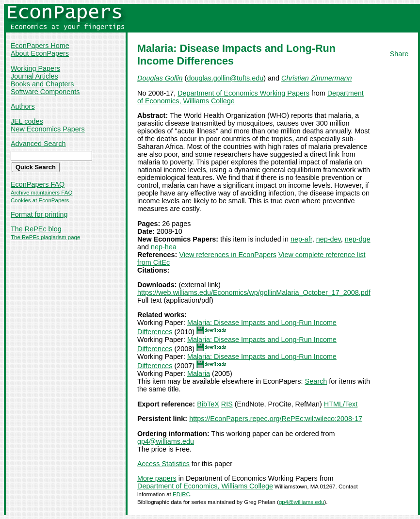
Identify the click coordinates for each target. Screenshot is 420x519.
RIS (227, 404)
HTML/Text (341, 404)
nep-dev (329, 239)
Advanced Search (38, 144)
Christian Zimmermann (317, 78)
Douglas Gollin (160, 78)
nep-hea (164, 247)
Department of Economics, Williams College (205, 486)
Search (316, 381)
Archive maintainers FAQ (41, 193)
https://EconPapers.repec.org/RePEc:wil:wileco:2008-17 (276, 419)
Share (399, 54)
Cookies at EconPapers (40, 200)
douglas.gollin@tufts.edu (225, 78)
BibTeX (208, 404)
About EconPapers (40, 53)
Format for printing (39, 214)
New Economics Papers (48, 129)
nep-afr (301, 239)
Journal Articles (34, 76)
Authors (23, 106)
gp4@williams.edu (166, 441)
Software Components (45, 92)
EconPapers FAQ (38, 184)
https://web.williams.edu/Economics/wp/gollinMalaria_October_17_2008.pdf (254, 292)
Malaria (199, 373)
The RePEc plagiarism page (45, 237)
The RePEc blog (36, 229)
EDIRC (181, 494)
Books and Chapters (42, 84)
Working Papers (35, 68)
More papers (157, 478)
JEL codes (27, 121)
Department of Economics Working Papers (243, 93)
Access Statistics (163, 464)
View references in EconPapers (228, 255)
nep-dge (358, 239)
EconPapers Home (40, 46)
